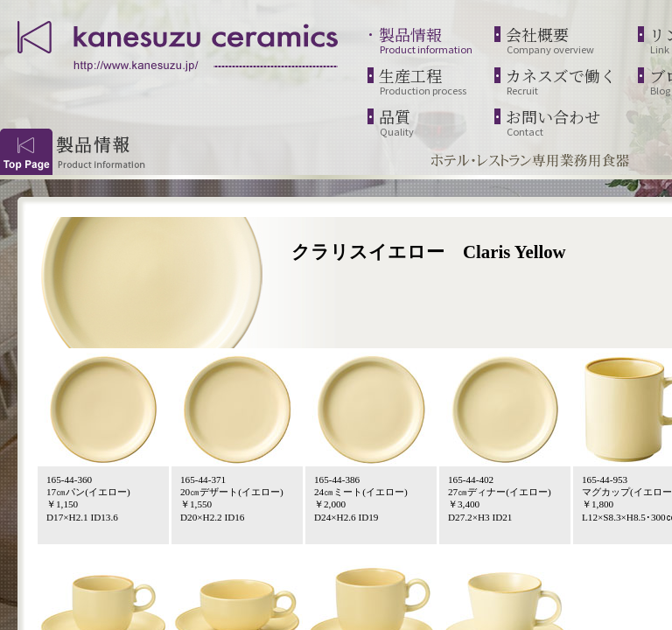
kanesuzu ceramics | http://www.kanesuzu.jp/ (179, 44)
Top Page (26, 152)
